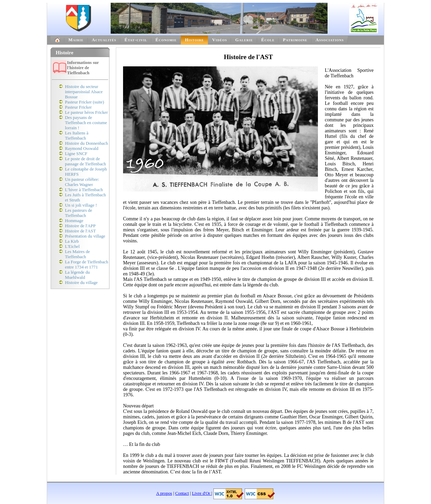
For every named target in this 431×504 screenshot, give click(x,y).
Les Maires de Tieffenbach (78, 254)
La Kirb (72, 241)
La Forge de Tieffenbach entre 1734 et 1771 (87, 265)
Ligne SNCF (76, 154)
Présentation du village (85, 236)
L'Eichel (72, 246)
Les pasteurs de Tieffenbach (79, 213)
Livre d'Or (202, 493)
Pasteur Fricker (78, 107)
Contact (182, 493)
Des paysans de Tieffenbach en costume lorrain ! (86, 123)
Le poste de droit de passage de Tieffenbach (85, 161)
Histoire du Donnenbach (86, 143)
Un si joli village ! (81, 205)
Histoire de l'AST (80, 231)
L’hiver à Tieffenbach (84, 190)
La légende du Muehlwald (77, 275)
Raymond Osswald (82, 149)
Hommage (74, 221)
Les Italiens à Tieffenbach (77, 136)
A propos (164, 493)
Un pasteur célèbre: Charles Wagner (82, 182)
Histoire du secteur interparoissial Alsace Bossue (84, 92)
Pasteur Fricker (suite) (85, 102)
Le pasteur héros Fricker (86, 112)
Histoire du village (81, 283)
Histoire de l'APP (80, 226)
